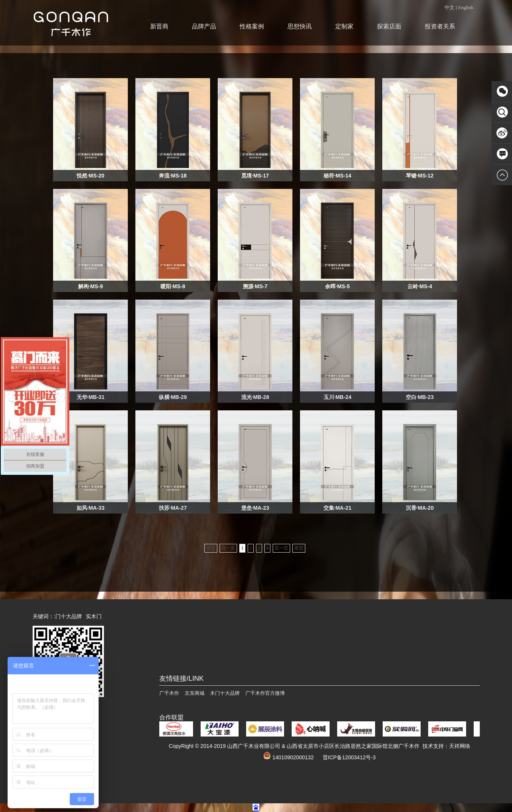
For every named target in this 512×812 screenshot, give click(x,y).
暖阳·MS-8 (173, 286)
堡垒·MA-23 (255, 508)
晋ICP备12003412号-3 (349, 757)
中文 (449, 7)
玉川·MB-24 (338, 397)
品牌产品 (204, 26)
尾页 (299, 548)
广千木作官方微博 (265, 693)
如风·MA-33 (91, 508)
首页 (211, 548)
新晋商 (159, 26)
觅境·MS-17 (255, 176)
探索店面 (389, 26)
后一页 (281, 548)
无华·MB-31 (91, 397)
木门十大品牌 (68, 616)
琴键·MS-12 (420, 176)
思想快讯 (300, 26)
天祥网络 (460, 746)
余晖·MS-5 (337, 286)
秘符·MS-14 (337, 176)
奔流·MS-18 (173, 176)
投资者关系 (440, 26)
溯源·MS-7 (255, 286)
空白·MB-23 (420, 397)
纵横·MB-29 (173, 397)
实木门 (95, 616)
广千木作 (169, 693)
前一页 (228, 548)
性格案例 (252, 26)
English (466, 7)
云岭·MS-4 (420, 286)
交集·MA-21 (338, 508)
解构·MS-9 (90, 286)
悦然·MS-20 (90, 176)
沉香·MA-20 (420, 508)
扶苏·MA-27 (173, 508)
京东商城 (195, 693)
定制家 (344, 26)
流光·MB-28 (255, 397)
